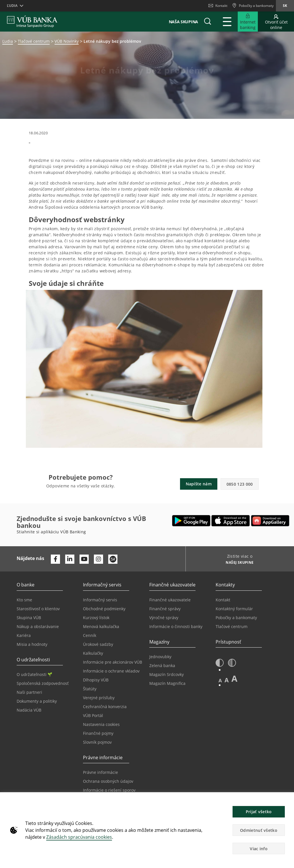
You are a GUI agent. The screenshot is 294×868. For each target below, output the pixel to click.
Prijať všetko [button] (259, 812)
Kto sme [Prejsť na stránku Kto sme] (24, 600)
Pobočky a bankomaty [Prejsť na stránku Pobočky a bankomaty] (236, 618)
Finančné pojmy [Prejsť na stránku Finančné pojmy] (98, 733)
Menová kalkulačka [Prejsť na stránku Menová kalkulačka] (101, 626)
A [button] (220, 680)
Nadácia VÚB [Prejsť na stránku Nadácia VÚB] (29, 710)
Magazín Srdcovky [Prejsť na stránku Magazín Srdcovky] (167, 674)
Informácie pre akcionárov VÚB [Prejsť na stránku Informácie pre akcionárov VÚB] (113, 662)
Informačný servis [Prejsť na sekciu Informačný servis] (100, 600)
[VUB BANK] (32, 22)
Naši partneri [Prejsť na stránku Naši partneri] (29, 692)
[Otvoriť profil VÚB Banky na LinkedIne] (70, 559)
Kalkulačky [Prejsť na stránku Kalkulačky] (93, 653)
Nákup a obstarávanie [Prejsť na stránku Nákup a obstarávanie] (38, 626)
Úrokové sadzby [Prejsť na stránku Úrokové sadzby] (98, 644)
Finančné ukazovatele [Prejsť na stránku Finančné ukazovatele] (170, 600)
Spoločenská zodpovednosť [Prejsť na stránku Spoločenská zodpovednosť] (43, 683)
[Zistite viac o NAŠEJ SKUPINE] (238, 563)
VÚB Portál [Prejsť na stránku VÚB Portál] (93, 715)
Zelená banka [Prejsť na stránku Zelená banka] (162, 665)
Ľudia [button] (12, 6)
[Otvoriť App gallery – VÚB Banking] (270, 521)
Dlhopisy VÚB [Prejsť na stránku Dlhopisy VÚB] (96, 680)
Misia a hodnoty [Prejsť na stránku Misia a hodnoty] (32, 644)
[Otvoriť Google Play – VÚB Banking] (191, 521)
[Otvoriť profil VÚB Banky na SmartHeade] (113, 559)
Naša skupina (183, 22)
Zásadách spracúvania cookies (79, 837)
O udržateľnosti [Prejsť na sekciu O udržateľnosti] (34, 674)
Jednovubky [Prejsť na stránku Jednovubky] (160, 657)
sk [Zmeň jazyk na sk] (285, 6)
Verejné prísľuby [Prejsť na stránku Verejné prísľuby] (99, 698)
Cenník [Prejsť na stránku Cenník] (90, 635)
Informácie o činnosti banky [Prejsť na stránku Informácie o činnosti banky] (176, 626)
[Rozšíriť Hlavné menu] (227, 22)
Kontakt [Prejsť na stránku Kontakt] (223, 600)
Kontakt (218, 6)
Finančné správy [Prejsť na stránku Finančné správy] (165, 609)
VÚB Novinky (67, 41)
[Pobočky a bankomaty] (253, 6)
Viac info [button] (259, 849)
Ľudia (8, 41)
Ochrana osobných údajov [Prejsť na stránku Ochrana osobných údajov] (108, 781)
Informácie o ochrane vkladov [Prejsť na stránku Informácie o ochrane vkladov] (111, 671)
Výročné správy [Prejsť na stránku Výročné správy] (164, 618)
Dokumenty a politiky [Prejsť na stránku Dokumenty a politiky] (37, 701)
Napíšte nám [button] (199, 484)
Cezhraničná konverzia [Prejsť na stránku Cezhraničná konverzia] (105, 707)
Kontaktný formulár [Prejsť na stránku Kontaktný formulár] (234, 609)
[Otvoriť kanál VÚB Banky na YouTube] (84, 559)
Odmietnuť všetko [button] (259, 830)
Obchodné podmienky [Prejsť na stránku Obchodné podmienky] (104, 609)
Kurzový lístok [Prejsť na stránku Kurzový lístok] (96, 618)
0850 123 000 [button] (240, 484)
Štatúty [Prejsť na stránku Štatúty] (90, 689)
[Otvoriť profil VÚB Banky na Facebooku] (55, 559)
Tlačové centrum (34, 41)
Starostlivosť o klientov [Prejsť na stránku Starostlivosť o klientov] (38, 609)
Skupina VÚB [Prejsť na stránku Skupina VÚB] (29, 618)
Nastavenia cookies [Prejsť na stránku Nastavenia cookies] (101, 724)
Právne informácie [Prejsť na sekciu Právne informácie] (100, 772)
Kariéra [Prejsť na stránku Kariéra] (24, 635)
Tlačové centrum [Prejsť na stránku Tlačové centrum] (232, 626)
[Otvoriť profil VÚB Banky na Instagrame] (98, 559)
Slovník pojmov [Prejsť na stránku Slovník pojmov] (97, 742)
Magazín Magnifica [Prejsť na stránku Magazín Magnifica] (167, 683)
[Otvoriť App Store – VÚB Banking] (231, 521)
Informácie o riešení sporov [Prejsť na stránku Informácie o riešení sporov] (109, 790)
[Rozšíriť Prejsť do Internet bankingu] (248, 22)
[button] (208, 22)
